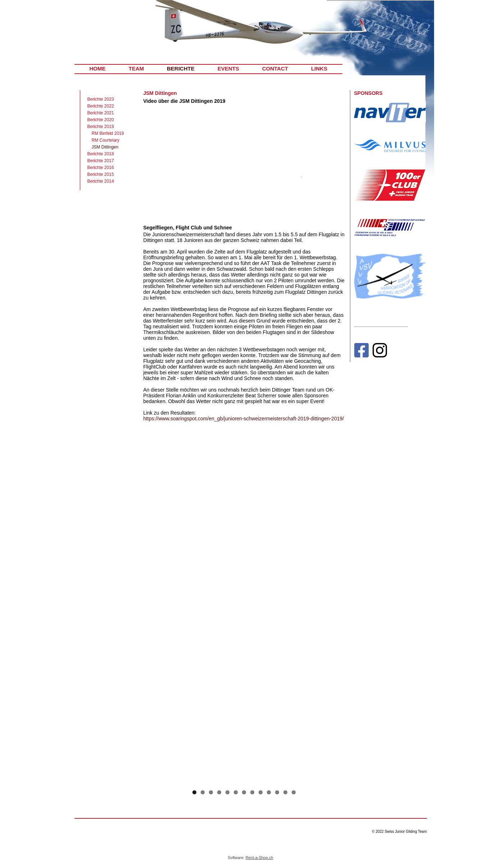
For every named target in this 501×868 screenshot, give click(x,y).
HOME (98, 68)
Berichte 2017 (101, 161)
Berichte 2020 (101, 120)
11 (277, 792)
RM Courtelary (106, 140)
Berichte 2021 (101, 113)
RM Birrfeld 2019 (108, 133)
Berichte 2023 (101, 99)
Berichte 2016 (101, 168)
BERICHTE (181, 68)
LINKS (319, 68)
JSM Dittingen (105, 147)
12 (285, 792)
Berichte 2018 (101, 154)
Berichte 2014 (101, 181)
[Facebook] (361, 352)
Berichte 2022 (101, 106)
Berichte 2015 (101, 174)
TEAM (136, 68)
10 (269, 792)
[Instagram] (380, 352)
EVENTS (228, 68)
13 (294, 792)
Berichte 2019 (101, 127)
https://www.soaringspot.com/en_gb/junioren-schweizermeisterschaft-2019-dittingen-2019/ (243, 419)
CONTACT (275, 68)
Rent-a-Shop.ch (259, 858)
